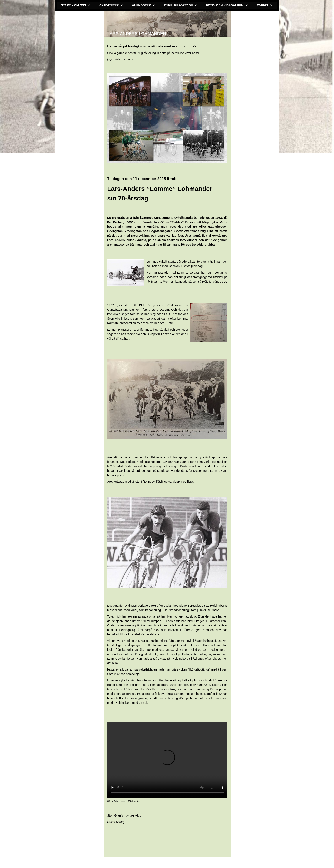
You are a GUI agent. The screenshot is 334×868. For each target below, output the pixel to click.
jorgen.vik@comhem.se (121, 59)
